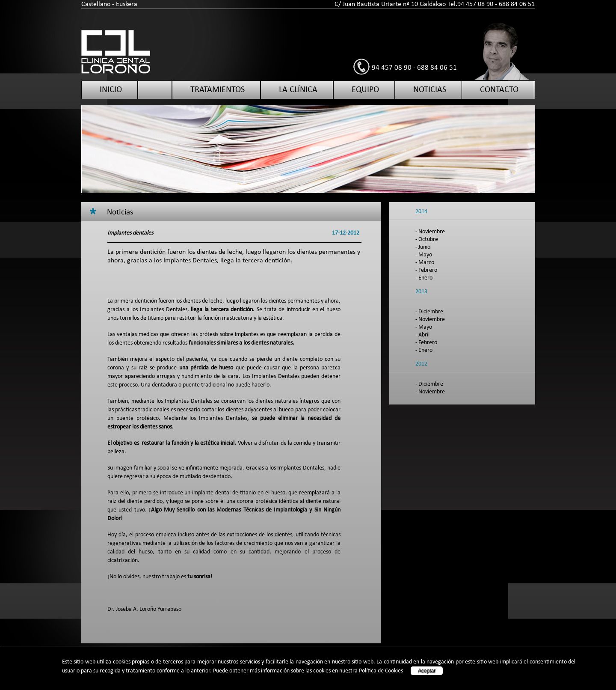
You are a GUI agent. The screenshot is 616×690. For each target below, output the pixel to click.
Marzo (426, 263)
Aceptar (427, 671)
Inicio (111, 90)
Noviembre (432, 232)
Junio (424, 247)
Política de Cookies (381, 671)
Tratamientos (218, 90)
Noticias (430, 90)
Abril (424, 335)
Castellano (96, 4)
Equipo (365, 90)
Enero (425, 278)
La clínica (298, 90)
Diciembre (431, 312)
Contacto (499, 90)
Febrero (428, 270)
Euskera (127, 4)
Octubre (428, 239)
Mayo (425, 255)
